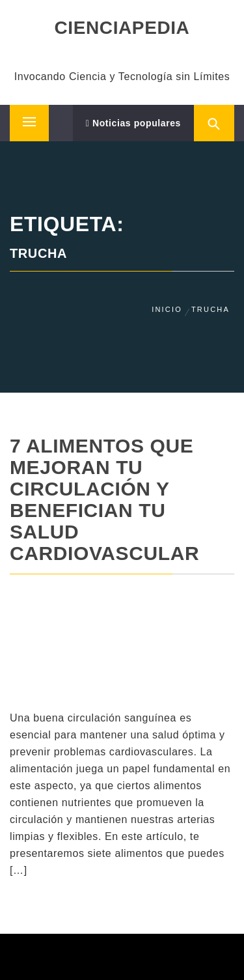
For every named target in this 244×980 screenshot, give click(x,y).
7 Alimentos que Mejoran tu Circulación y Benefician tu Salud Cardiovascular (104, 499)
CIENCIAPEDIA (122, 28)
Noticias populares (133, 123)
